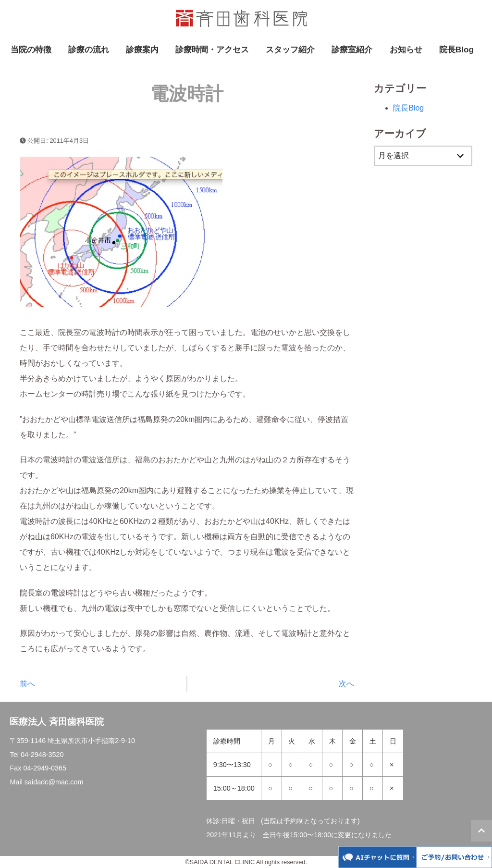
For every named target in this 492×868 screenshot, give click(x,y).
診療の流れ (89, 50)
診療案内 (142, 50)
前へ (27, 684)
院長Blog (456, 50)
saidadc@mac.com (54, 782)
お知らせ (406, 50)
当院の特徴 (31, 50)
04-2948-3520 (42, 755)
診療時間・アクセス (212, 50)
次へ (346, 684)
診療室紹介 (352, 50)
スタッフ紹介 (290, 50)
